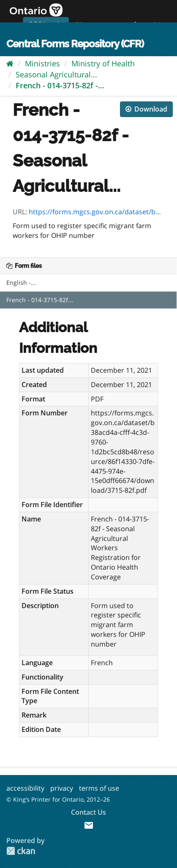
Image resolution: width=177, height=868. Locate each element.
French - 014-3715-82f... (40, 300)
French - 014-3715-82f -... (60, 85)
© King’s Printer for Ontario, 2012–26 (58, 799)
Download (146, 109)
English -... (21, 283)
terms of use (99, 788)
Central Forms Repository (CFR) (75, 44)
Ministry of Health (103, 63)
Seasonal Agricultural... (56, 74)
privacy (62, 788)
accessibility (25, 788)
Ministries (42, 63)
